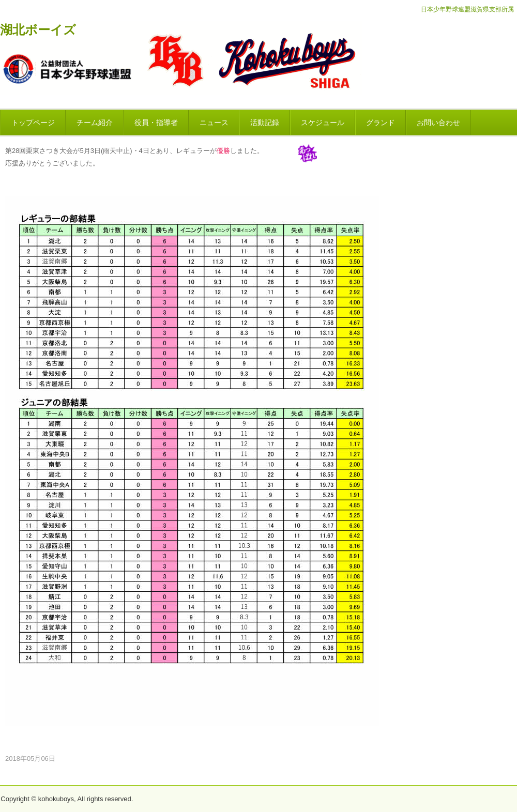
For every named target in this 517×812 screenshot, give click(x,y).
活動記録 (265, 122)
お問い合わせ (438, 122)
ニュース (214, 122)
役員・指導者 (156, 122)
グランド (381, 122)
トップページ (33, 122)
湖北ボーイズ (38, 30)
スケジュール (323, 122)
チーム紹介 (95, 122)
